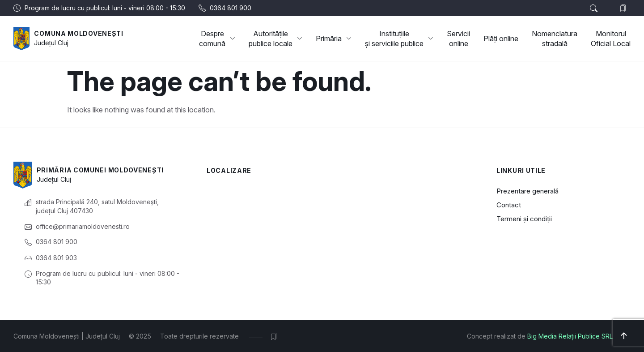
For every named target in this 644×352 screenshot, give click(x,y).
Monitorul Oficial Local (611, 39)
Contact (509, 205)
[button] (593, 9)
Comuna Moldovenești (78, 33)
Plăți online (501, 39)
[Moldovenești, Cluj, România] (338, 229)
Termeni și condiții (524, 219)
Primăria (334, 39)
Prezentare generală (527, 191)
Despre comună (217, 39)
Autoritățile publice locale (275, 39)
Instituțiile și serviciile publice (399, 39)
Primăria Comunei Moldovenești (100, 170)
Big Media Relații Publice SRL (570, 336)
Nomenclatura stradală (555, 39)
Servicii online (458, 39)
